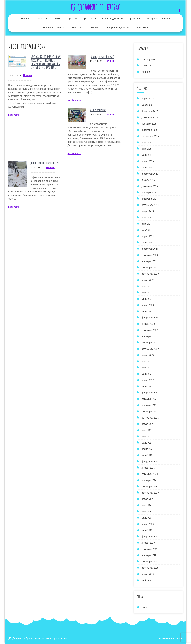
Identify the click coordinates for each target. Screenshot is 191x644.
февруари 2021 (150, 461)
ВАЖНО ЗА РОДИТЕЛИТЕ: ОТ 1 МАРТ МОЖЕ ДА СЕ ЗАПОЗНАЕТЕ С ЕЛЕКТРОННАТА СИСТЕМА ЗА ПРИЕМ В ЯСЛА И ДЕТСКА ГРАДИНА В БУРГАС (46, 64)
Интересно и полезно (158, 19)
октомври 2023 (149, 268)
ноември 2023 (149, 261)
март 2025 (147, 167)
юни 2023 (146, 293)
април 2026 (148, 99)
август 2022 (148, 355)
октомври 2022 (149, 343)
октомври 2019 (149, 562)
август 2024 (148, 211)
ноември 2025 (149, 124)
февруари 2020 (150, 537)
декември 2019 (149, 549)
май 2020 (146, 518)
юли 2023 (146, 286)
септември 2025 (150, 136)
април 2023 (148, 305)
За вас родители (111, 19)
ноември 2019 (149, 555)
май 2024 (146, 230)
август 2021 (148, 424)
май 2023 (146, 299)
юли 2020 (146, 505)
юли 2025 (146, 142)
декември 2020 (150, 474)
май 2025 (146, 155)
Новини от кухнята (54, 27)
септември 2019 (150, 568)
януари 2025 (148, 180)
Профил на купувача (118, 27)
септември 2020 (150, 493)
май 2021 (146, 443)
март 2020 (147, 530)
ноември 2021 (149, 405)
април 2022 (148, 380)
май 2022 (146, 374)
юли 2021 (146, 430)
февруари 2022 (150, 393)
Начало (25, 19)
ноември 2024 (149, 192)
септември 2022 (150, 349)
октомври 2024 (149, 199)
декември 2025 (150, 117)
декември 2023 (150, 255)
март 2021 (147, 455)
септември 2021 (150, 418)
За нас (41, 19)
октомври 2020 (149, 486)
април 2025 (148, 161)
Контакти (142, 27)
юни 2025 (146, 149)
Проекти (133, 19)
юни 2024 (146, 224)
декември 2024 (150, 186)
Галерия (94, 27)
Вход (144, 607)
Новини (28, 75)
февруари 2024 (150, 249)
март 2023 (147, 311)
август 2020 (148, 499)
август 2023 (148, 280)
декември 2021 (150, 399)
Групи (71, 19)
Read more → (15, 115)
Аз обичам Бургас (98, 110)
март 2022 (147, 386)
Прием (56, 19)
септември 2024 (150, 205)
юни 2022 (147, 368)
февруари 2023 (150, 318)
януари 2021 (148, 468)
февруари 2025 (150, 174)
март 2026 (147, 105)
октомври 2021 (149, 411)
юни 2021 (146, 436)
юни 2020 (146, 512)
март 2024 (147, 243)
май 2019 (146, 580)
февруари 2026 (150, 111)
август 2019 (148, 574)
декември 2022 (150, 330)
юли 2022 (147, 361)
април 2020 (148, 524)
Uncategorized (149, 59)
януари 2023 (148, 324)
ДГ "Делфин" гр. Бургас (96, 7)
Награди (77, 27)
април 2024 (148, 236)
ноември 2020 (149, 480)
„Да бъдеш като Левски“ (102, 57)
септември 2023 (150, 274)
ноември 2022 (149, 336)
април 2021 (148, 449)
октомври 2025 (149, 130)
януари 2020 (148, 543)
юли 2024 (146, 218)
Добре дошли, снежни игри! (45, 163)
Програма (88, 19)
